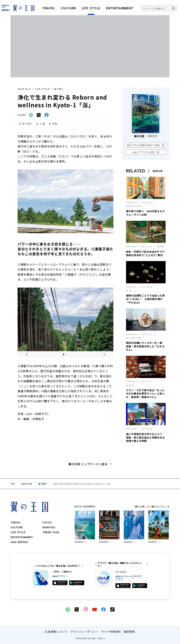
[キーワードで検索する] (159, 8)
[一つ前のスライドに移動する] (27, 354)
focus (47, 523)
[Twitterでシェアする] (39, 115)
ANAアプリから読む (144, 152)
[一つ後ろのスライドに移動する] (104, 354)
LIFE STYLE (91, 8)
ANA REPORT (20, 542)
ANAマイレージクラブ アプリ (128, 578)
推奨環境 (129, 632)
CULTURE (68, 8)
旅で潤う (43, 484)
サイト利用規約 (111, 632)
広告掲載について (56, 632)
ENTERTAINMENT (120, 8)
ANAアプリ (59, 576)
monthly (49, 527)
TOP (13, 484)
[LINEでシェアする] (31, 115)
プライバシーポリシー (84, 632)
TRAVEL (49, 8)
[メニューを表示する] (6, 8)
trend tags (51, 532)
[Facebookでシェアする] (46, 115)
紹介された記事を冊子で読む (144, 145)
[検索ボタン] (173, 8)
